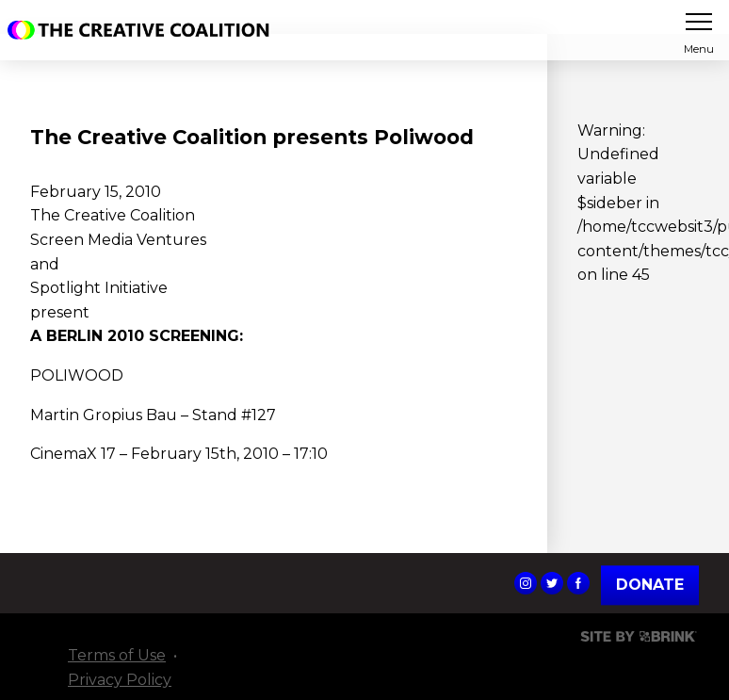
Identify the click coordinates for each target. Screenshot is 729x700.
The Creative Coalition (143, 30)
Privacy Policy (120, 680)
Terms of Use (117, 655)
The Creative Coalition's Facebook (578, 583)
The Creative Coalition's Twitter (552, 583)
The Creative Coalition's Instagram (526, 583)
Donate (650, 586)
